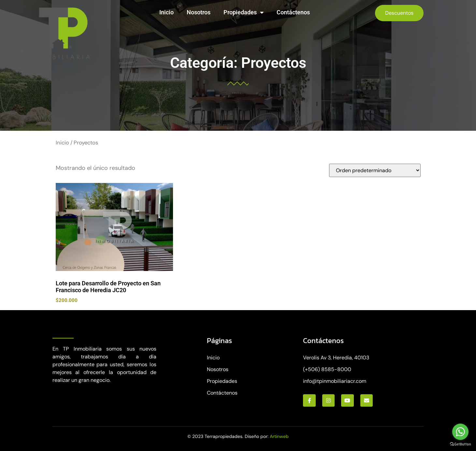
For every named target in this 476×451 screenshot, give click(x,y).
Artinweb (279, 436)
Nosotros (199, 12)
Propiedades (244, 12)
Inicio (166, 12)
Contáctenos (293, 12)
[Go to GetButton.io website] (460, 444)
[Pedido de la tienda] (375, 170)
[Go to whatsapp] (460, 432)
